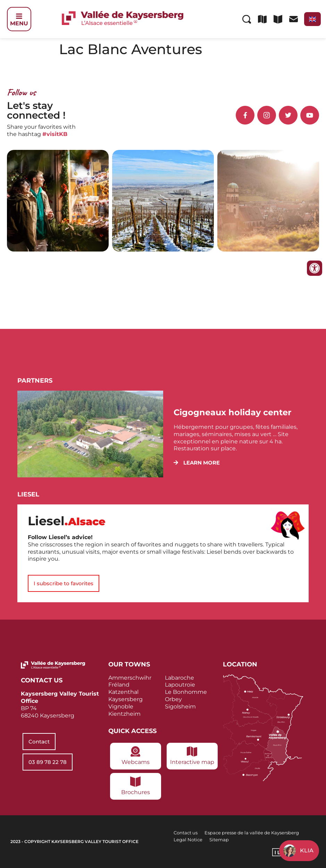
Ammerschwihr (130, 678)
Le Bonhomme (186, 692)
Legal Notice (188, 840)
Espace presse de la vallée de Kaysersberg (252, 833)
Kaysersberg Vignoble (126, 703)
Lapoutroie (180, 685)
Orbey (173, 699)
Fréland (119, 685)
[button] (197, 463)
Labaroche (179, 678)
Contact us (186, 833)
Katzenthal (123, 692)
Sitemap (219, 840)
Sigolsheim (180, 707)
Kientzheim (124, 714)
